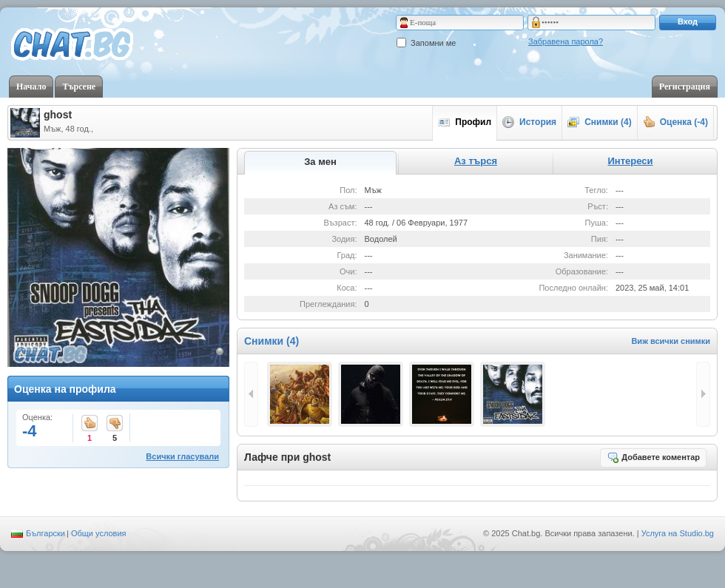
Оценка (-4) (675, 122)
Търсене (79, 87)
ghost (58, 115)
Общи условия (99, 533)
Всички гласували (182, 456)
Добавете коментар (653, 457)
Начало (31, 87)
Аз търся (476, 161)
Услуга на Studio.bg (678, 533)
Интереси (630, 161)
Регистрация (685, 87)
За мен (320, 162)
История (529, 122)
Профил (465, 122)
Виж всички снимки (671, 341)
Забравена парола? (566, 41)
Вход (688, 21)
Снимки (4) (600, 122)
